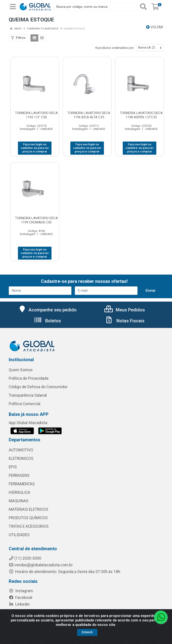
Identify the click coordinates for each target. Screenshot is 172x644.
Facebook (21, 598)
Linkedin (19, 604)
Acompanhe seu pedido (47, 310)
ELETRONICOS (21, 459)
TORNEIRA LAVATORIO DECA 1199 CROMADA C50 (36, 220)
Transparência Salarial (28, 395)
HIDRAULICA (19, 492)
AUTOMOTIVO (21, 450)
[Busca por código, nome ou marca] (95, 7)
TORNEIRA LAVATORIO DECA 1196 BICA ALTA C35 (89, 115)
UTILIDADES (19, 535)
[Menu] (13, 7)
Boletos (47, 321)
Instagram (21, 591)
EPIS (13, 467)
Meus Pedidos (125, 310)
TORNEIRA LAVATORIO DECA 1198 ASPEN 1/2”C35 (141, 115)
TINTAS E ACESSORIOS (29, 526)
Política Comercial (25, 404)
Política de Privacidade (29, 378)
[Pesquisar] (143, 7)
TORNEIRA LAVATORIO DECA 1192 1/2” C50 (36, 115)
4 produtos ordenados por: (115, 48)
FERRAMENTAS (22, 484)
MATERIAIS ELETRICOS (28, 509)
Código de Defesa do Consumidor (38, 387)
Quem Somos (21, 370)
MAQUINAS (19, 501)
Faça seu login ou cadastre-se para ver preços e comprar (35, 148)
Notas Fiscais (125, 321)
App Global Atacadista (28, 423)
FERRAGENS (19, 475)
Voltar (155, 27)
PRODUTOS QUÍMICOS (28, 518)
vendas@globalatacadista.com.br (41, 565)
